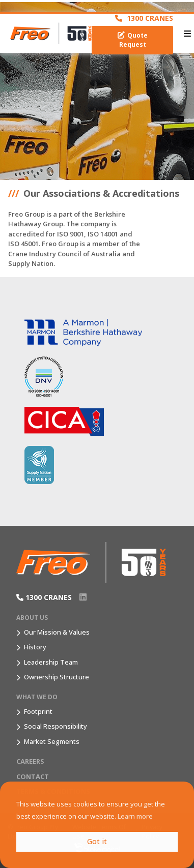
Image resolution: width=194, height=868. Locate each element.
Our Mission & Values (57, 632)
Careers (30, 761)
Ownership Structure (57, 677)
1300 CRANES (144, 18)
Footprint (38, 711)
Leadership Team (51, 662)
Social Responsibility (56, 726)
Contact (33, 776)
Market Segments (52, 741)
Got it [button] (97, 841)
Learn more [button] (135, 816)
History (35, 647)
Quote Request (133, 40)
